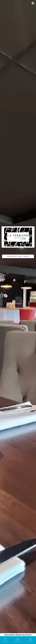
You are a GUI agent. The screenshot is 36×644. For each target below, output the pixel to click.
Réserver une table (18, 256)
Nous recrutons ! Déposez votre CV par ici (18, 635)
